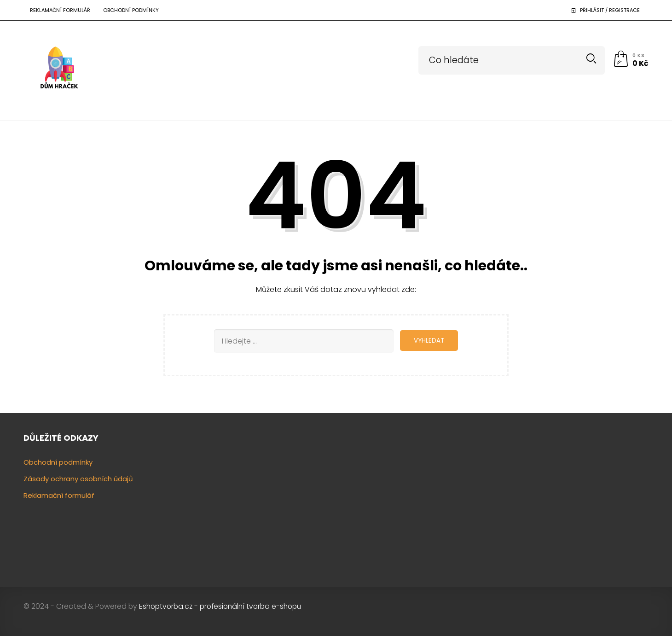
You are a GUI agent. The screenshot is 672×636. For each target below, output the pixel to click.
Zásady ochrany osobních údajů (78, 478)
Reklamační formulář (60, 10)
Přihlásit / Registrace (610, 10)
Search (591, 59)
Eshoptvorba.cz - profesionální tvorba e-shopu (220, 606)
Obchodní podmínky (131, 10)
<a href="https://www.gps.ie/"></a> (576, 500)
